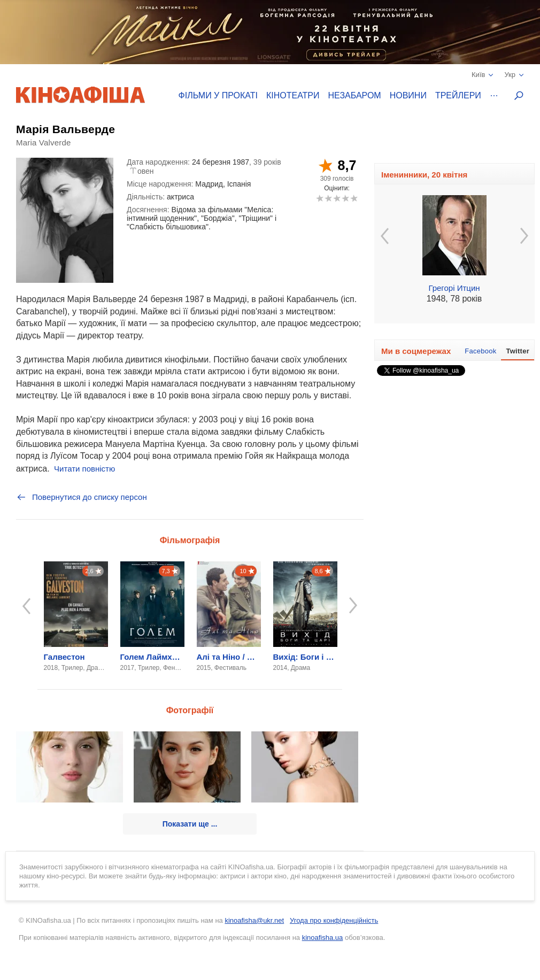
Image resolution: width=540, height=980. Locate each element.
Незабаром (355, 95)
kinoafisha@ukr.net (254, 920)
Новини (408, 95)
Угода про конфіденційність (334, 920)
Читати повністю (84, 469)
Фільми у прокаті (218, 95)
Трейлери (458, 95)
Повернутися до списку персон (82, 497)
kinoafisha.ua (323, 937)
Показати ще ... (190, 824)
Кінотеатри (293, 95)
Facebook (480, 351)
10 (354, 198)
